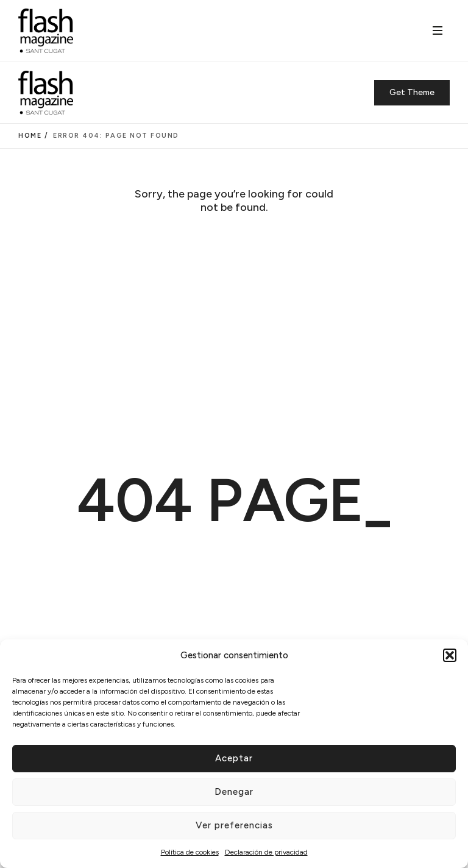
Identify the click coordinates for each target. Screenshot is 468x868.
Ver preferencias (234, 825)
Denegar (234, 792)
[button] (450, 655)
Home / (33, 136)
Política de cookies (190, 852)
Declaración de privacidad (266, 852)
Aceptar (234, 758)
